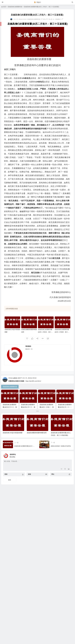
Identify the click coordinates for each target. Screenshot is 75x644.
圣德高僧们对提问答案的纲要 (13, 454)
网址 (53, 496)
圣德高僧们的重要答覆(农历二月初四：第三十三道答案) (62, 332)
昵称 (6, 496)
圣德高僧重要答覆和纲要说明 (37, 454)
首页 (5, 7)
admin (15, 378)
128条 (36, 89)
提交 (10, 501)
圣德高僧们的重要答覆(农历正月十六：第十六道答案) (10, 408)
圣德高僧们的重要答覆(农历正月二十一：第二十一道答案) (10, 429)
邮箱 (29, 496)
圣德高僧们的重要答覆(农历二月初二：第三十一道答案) (48, 408)
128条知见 (26, 78)
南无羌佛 (23, 233)
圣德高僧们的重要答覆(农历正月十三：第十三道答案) (29, 408)
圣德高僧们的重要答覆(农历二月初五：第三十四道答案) (45, 332)
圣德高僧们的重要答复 (15, 7)
